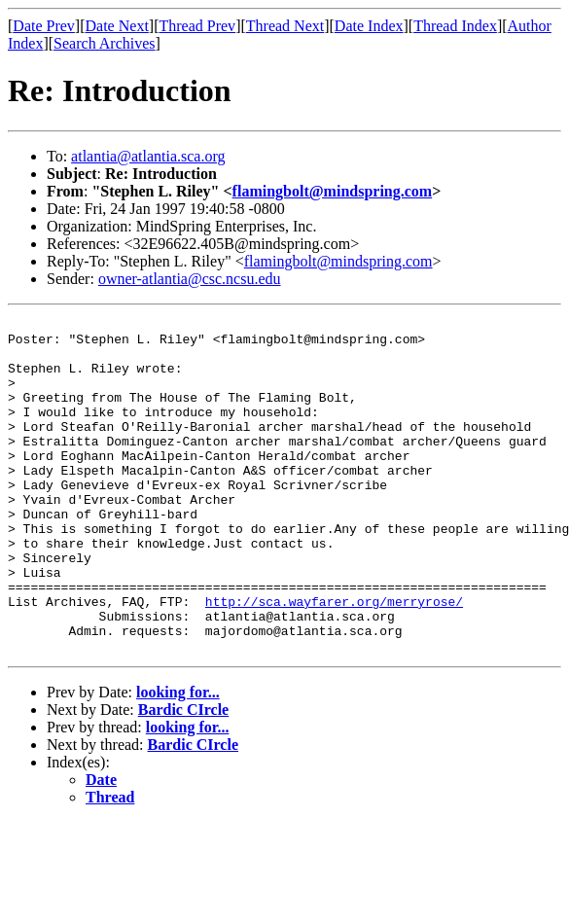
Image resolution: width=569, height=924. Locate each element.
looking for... (178, 759)
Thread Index (455, 26)
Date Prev (44, 26)
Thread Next (285, 26)
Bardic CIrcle (183, 777)
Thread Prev (197, 26)
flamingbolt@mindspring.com (333, 191)
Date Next (117, 26)
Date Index (369, 26)
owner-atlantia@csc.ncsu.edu (190, 279)
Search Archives (104, 43)
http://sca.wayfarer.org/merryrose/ (334, 659)
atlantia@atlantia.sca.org (148, 156)
